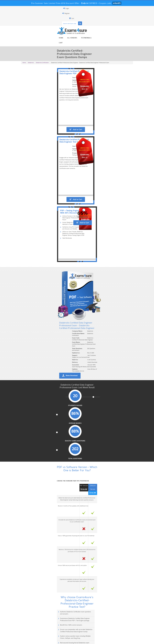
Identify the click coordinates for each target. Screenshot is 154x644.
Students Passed (34, 217)
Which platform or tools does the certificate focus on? (38, 405)
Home (94, 16)
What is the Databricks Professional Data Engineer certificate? (40, 383)
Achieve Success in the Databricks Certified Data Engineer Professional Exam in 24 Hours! (57, 105)
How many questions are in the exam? (34, 420)
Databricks (31, 38)
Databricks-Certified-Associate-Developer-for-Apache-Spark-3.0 (43, 491)
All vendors (106, 16)
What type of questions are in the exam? (34, 413)
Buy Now (125, 464)
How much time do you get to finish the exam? (36, 428)
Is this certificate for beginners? (32, 398)
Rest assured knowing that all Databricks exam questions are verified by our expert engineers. (106, 336)
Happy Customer (76, 615)
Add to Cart (50, 87)
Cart (131, 16)
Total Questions (120, 217)
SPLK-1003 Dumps (86, 632)
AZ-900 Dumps (68, 632)
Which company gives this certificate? (34, 391)
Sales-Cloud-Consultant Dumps (68, 630)
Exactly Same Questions (91, 217)
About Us (31, 641)
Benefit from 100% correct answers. (36, 327)
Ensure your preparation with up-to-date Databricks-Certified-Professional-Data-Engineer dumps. (107, 328)
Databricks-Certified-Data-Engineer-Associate (37, 497)
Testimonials (120, 16)
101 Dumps (49, 629)
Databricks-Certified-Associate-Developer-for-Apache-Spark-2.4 (43, 484)
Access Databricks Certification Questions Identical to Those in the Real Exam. (53, 108)
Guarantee (41, 641)
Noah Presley (76, 612)
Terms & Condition (53, 641)
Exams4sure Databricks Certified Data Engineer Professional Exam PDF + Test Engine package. (106, 320)
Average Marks (63, 217)
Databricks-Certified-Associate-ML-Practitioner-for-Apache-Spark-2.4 (45, 477)
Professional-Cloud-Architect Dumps (86, 630)
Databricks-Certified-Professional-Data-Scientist (38, 470)
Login (120, 8)
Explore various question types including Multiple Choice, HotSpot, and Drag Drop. (48, 336)
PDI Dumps (49, 632)
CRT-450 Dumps (105, 629)
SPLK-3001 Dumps (105, 632)
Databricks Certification (42, 38)
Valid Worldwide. (34, 119)
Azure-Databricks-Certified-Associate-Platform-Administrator (42, 463)
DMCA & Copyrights (78, 641)
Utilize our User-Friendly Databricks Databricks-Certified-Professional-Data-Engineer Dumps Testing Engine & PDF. (58, 115)
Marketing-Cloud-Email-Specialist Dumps (124, 630)
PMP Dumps (30, 629)
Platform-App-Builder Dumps (30, 633)
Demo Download (86, 181)
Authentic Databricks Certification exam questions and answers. (44, 319)
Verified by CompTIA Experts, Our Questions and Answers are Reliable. (51, 111)
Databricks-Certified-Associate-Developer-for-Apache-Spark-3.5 (43, 504)
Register (110, 8)
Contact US (65, 641)
